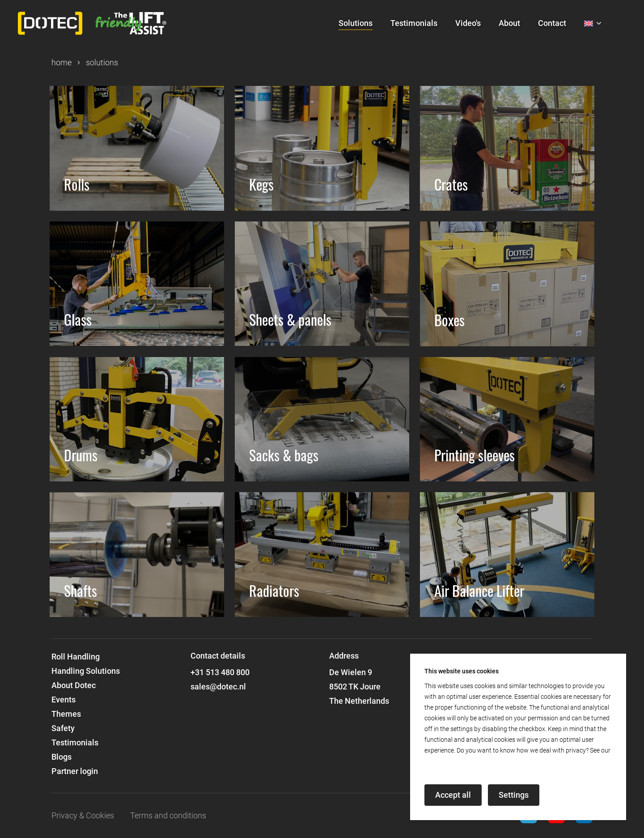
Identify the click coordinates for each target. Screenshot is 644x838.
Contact (552, 23)
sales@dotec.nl (218, 687)
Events (64, 700)
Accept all (453, 795)
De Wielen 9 (351, 672)
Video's (468, 23)
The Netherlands (359, 701)
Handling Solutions (86, 671)
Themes (66, 714)
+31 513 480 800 (220, 672)
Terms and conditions (168, 815)
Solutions (356, 23)
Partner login (75, 771)
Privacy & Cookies (83, 815)
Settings (514, 795)
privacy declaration (451, 761)
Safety (63, 728)
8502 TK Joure (355, 687)
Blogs (61, 757)
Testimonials (414, 23)
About (509, 23)
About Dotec (74, 685)
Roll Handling (76, 657)
